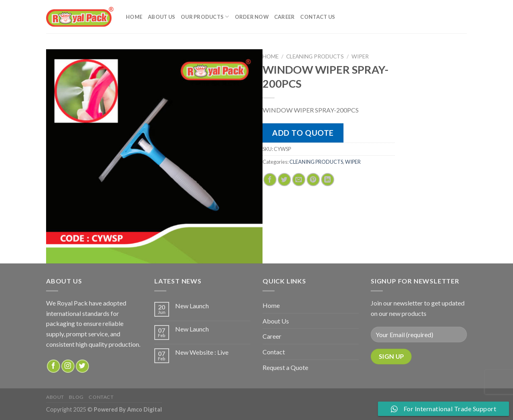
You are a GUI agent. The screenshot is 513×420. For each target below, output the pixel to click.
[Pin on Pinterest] (313, 180)
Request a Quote (285, 367)
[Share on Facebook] (270, 180)
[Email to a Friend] (299, 180)
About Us (162, 17)
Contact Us (318, 17)
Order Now (252, 17)
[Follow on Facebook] (54, 366)
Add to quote (303, 133)
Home (134, 17)
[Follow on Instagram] (68, 366)
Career (285, 17)
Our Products (205, 17)
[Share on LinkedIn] (328, 180)
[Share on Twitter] (284, 180)
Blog (76, 397)
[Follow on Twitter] (82, 366)
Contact (274, 352)
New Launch (192, 306)
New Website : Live (202, 352)
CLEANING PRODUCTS (315, 56)
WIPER (360, 56)
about (55, 397)
